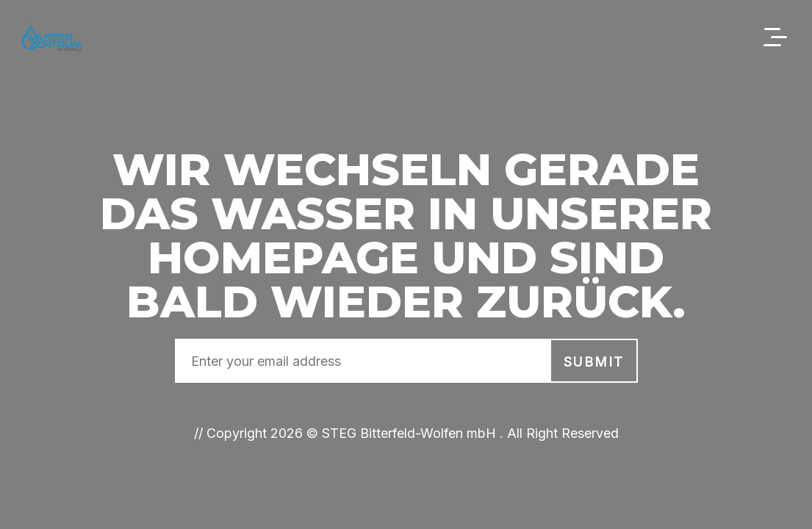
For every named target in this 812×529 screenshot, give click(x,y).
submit (594, 362)
